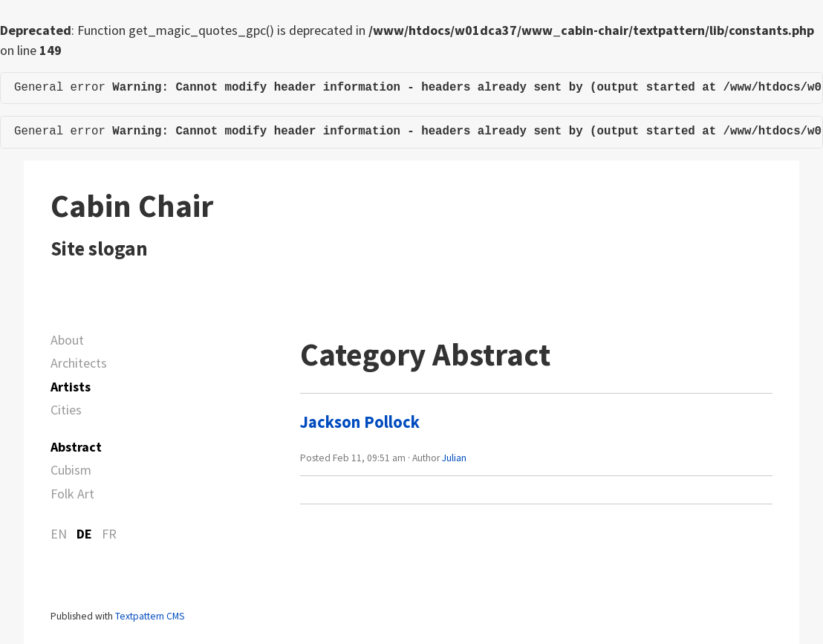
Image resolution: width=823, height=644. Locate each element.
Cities (66, 410)
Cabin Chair (132, 206)
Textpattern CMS (150, 616)
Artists (71, 387)
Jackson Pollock (360, 422)
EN (59, 534)
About (67, 340)
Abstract (76, 447)
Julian (454, 458)
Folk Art (72, 494)
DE (84, 534)
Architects (79, 363)
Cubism (71, 470)
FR (109, 534)
